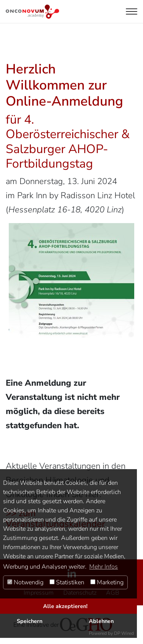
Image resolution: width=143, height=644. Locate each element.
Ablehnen (101, 621)
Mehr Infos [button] (104, 567)
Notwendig (25, 582)
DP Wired (124, 633)
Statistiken (67, 582)
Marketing (107, 582)
